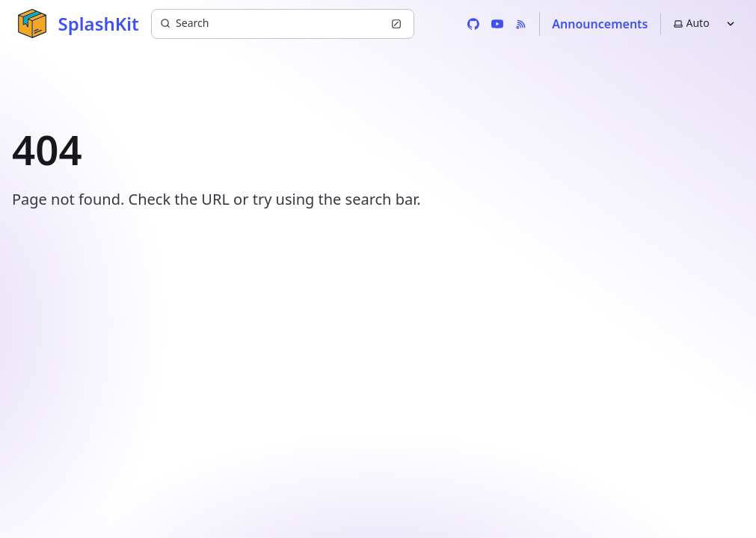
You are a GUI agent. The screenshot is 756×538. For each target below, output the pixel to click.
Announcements (600, 24)
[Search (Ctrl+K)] (283, 24)
